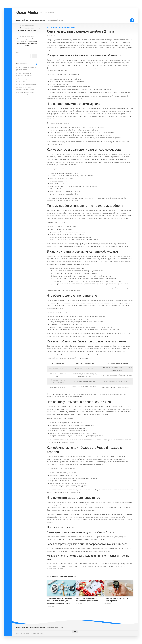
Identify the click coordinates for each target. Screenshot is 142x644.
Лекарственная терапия (38, 20)
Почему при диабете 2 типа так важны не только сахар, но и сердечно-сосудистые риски (59, 601)
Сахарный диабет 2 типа (55, 20)
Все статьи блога (22, 20)
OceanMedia (27, 12)
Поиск (18, 53)
